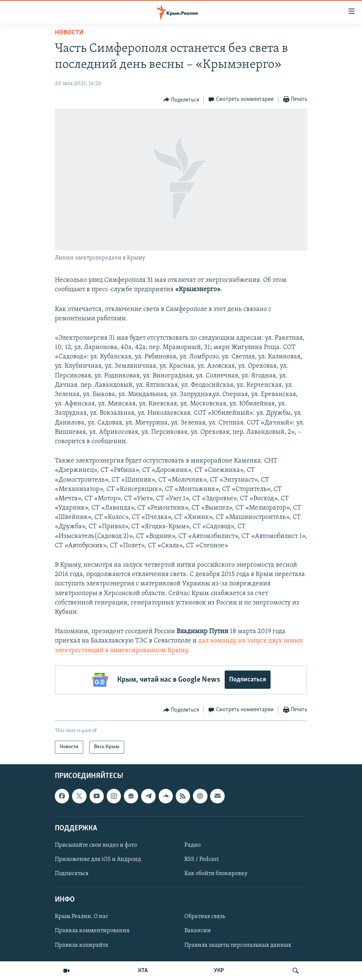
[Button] (181, 100)
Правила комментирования (92, 931)
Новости (69, 33)
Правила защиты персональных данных (238, 945)
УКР (219, 971)
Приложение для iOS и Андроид (98, 859)
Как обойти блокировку (216, 874)
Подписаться (248, 680)
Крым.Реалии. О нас (82, 917)
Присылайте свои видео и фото (96, 845)
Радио (193, 845)
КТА (143, 971)
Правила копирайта (82, 945)
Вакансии (198, 931)
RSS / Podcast (202, 859)
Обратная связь (205, 917)
